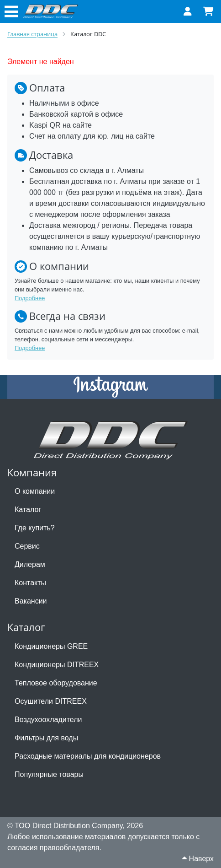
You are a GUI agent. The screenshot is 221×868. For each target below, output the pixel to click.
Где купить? (35, 528)
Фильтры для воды (46, 738)
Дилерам (30, 564)
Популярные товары (49, 774)
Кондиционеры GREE (51, 646)
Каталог (28, 509)
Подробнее (30, 298)
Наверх (198, 859)
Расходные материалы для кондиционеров (88, 756)
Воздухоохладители (48, 720)
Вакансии (31, 601)
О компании (35, 491)
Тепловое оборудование (56, 683)
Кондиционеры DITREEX (57, 665)
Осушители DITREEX (51, 701)
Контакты (30, 583)
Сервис (27, 546)
